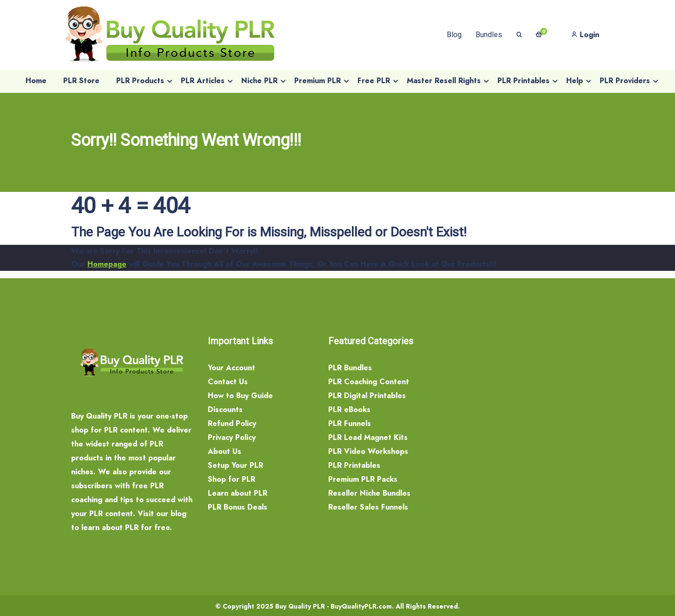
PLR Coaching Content (369, 382)
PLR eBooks (349, 410)
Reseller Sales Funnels (368, 507)
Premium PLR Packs (363, 479)
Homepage (107, 264)
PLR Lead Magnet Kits (368, 437)
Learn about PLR (238, 493)
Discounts (225, 410)
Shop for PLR (232, 479)
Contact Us (228, 382)
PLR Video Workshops (368, 451)
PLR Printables (354, 465)
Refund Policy (232, 423)
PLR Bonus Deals (238, 507)
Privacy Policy (232, 437)
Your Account (232, 368)
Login (585, 35)
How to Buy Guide (240, 396)
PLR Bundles (350, 368)
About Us (225, 451)
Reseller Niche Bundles (369, 493)
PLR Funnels (350, 423)
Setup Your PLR (235, 465)
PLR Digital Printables (367, 396)
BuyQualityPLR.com (361, 606)
